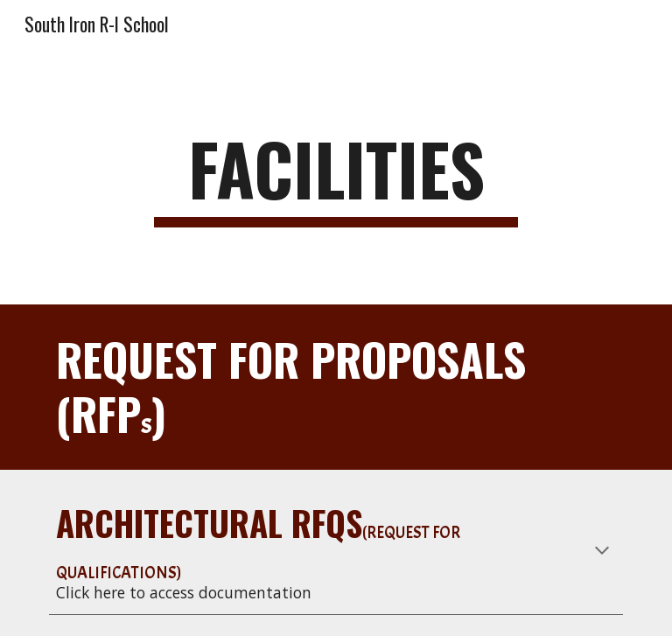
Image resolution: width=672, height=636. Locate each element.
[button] (602, 552)
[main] (336, 177)
